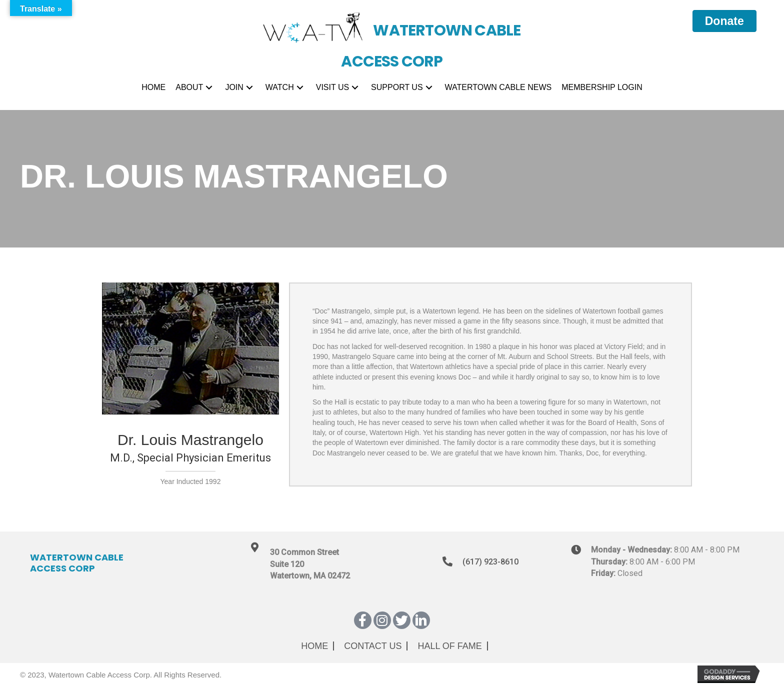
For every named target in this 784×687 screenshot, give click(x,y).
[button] (209, 88)
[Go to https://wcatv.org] (392, 35)
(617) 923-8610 (490, 562)
